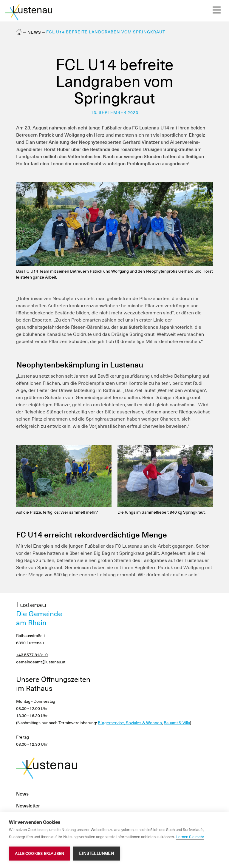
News (34, 32)
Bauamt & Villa (177, 723)
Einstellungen (97, 853)
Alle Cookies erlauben (40, 854)
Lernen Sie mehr (190, 837)
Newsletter (28, 806)
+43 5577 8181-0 (32, 655)
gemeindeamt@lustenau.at (41, 662)
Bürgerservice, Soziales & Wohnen (130, 723)
